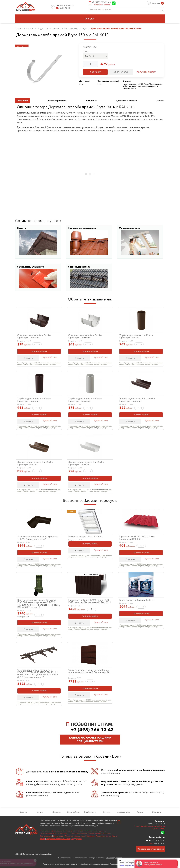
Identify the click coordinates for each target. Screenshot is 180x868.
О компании (74, 833)
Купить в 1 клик (50, 357)
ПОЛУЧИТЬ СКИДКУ (146, 72)
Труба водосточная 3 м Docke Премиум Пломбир (85, 400)
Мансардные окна (130, 228)
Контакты (157, 812)
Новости (106, 833)
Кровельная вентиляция (82, 228)
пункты (114, 81)
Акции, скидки (95, 833)
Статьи (140, 812)
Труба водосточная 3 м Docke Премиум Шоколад (34, 400)
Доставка (57, 812)
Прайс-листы (90, 812)
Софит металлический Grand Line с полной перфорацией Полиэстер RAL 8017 (90, 672)
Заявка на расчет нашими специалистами (90, 739)
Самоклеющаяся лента (30, 267)
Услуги (40, 812)
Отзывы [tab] (160, 100)
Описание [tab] (22, 100)
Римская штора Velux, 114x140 (86, 536)
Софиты (22, 228)
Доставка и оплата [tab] (126, 100)
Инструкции (58, 836)
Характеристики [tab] (57, 100)
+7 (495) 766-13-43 (101, 2)
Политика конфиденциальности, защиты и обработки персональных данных (73, 831)
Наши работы (73, 812)
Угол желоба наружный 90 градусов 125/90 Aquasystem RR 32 (38, 538)
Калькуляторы (123, 812)
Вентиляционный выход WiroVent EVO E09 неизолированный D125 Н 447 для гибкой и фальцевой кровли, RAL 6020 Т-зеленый (38, 603)
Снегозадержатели (79, 267)
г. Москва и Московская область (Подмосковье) (149, 827)
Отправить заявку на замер (58, 839)
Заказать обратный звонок (151, 849)
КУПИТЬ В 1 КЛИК (121, 72)
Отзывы (107, 812)
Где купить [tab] (91, 100)
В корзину (28, 358)
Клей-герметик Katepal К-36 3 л (137, 600)
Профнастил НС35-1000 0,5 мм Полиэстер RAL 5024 (137, 538)
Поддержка (76, 839)
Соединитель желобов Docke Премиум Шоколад (34, 336)
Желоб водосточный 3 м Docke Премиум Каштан (35, 463)
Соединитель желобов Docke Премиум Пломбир (85, 336)
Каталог (23, 812)
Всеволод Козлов (114, 858)
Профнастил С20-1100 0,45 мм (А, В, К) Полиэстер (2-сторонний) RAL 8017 (90, 601)
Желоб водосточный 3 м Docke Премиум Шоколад (137, 400)
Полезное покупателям (75, 836)
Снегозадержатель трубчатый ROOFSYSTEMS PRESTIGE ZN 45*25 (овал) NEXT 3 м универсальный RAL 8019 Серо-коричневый (38, 673)
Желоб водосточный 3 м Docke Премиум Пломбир (86, 463)
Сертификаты (46, 836)
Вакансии (90, 836)
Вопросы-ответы (103, 836)
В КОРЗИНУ (95, 72)
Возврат (84, 833)
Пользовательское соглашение (54, 833)
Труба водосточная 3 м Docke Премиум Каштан (136, 336)
